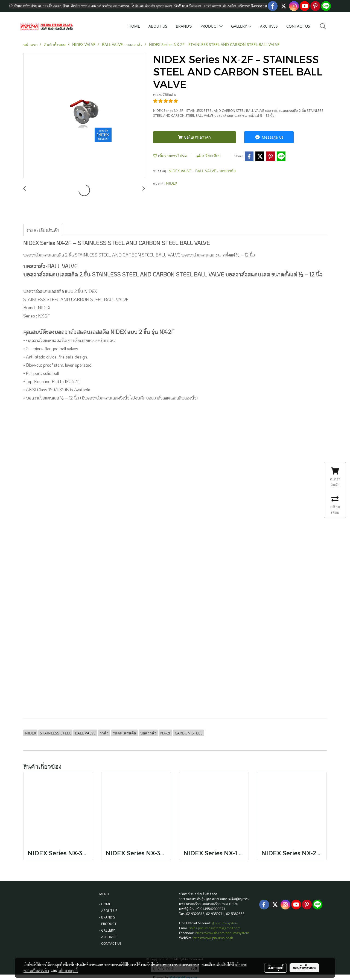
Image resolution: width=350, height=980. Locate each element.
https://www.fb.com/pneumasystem (222, 933)
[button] (323, 26)
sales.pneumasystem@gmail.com (215, 928)
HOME (134, 26)
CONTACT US (298, 26)
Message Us (269, 137)
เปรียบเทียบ (209, 156)
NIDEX (172, 183)
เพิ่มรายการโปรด (170, 156)
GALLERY (241, 26)
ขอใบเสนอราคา (195, 137)
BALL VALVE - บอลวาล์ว (215, 171)
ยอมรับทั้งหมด (304, 968)
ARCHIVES (269, 26)
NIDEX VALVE (181, 171)
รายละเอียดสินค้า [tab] (43, 230)
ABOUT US (158, 26)
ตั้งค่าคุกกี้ (275, 968)
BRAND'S (184, 26)
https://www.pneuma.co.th (213, 938)
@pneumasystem (225, 923)
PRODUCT (212, 26)
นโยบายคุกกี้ (68, 970)
